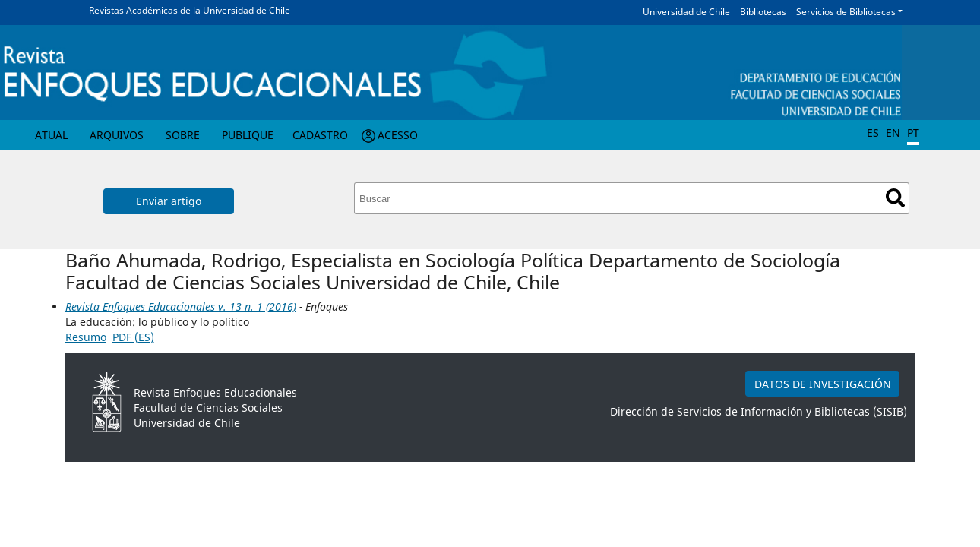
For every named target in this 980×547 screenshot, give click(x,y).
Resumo (86, 337)
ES (873, 133)
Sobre (183, 135)
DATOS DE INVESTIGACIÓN (823, 384)
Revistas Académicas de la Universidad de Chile (190, 10)
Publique (248, 135)
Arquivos (117, 135)
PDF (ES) (133, 337)
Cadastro (320, 135)
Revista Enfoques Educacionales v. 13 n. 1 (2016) (181, 307)
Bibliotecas (763, 12)
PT (913, 133)
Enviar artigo (169, 201)
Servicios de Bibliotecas (846, 12)
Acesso (398, 135)
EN (893, 133)
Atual (51, 135)
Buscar (895, 198)
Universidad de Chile (686, 12)
